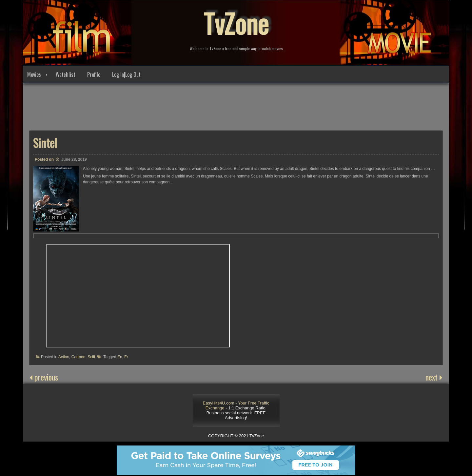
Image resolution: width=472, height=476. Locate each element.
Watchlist (66, 74)
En (120, 357)
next (434, 377)
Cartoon (79, 357)
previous (44, 377)
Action (64, 357)
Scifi (91, 357)
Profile (94, 74)
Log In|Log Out (126, 74)
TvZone (236, 23)
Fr (126, 357)
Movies (34, 74)
